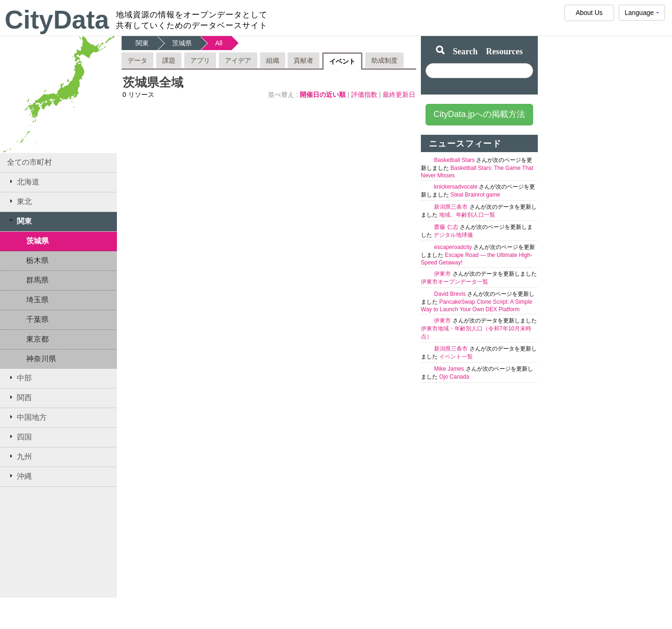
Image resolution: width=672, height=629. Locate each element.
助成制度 (384, 60)
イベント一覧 (456, 357)
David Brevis (451, 294)
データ (137, 60)
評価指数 (365, 95)
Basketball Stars (455, 160)
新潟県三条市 (452, 207)
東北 (19, 201)
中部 (19, 378)
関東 (19, 221)
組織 (273, 60)
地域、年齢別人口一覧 (467, 215)
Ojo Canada (454, 377)
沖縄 (19, 476)
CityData (57, 20)
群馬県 (37, 280)
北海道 (23, 182)
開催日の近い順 (324, 95)
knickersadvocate (456, 187)
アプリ (200, 60)
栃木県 (37, 260)
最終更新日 (399, 95)
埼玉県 (37, 300)
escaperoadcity (454, 247)
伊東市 (443, 274)
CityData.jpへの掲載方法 (479, 114)
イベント (342, 61)
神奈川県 (41, 359)
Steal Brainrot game (475, 195)
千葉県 (37, 319)
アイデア (238, 60)
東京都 (37, 339)
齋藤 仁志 (447, 227)
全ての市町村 (29, 162)
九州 (19, 456)
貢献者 (303, 60)
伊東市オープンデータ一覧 (455, 282)
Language (642, 15)
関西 (19, 397)
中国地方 (27, 417)
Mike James (450, 369)
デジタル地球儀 (453, 235)
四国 (19, 437)
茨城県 (37, 241)
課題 (169, 60)
